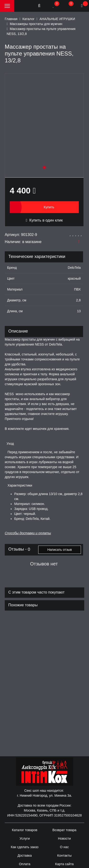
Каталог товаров (25, 830)
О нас (64, 847)
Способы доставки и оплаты (28, 533)
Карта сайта (64, 864)
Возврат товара (64, 830)
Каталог (28, 19)
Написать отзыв (59, 550)
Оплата (25, 864)
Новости (64, 838)
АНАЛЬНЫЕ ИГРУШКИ (57, 19)
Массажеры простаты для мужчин (36, 24)
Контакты (64, 855)
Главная (11, 19)
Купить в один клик (44, 220)
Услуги (25, 838)
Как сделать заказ (25, 847)
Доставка (25, 855)
